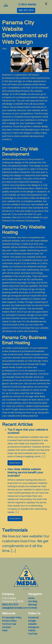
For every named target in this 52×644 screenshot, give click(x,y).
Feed (5, 630)
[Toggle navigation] (46, 4)
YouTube (33, 634)
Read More (15, 463)
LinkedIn (32, 624)
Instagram (34, 627)
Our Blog (33, 601)
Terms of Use (9, 624)
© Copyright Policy (12, 618)
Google (32, 621)
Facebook (33, 618)
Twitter (32, 630)
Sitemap (33, 605)
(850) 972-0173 (10, 605)
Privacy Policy (9, 621)
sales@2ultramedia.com (15, 608)
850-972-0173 (26, 10)
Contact (6, 627)
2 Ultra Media (27, 4)
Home (31, 598)
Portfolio (33, 608)
